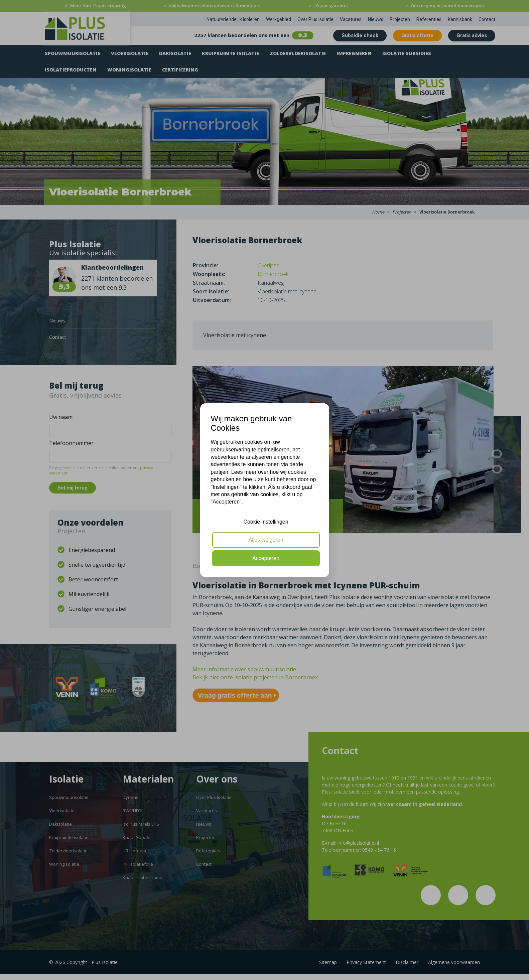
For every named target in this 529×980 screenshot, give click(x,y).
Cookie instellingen (266, 522)
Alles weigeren (266, 540)
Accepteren (266, 558)
